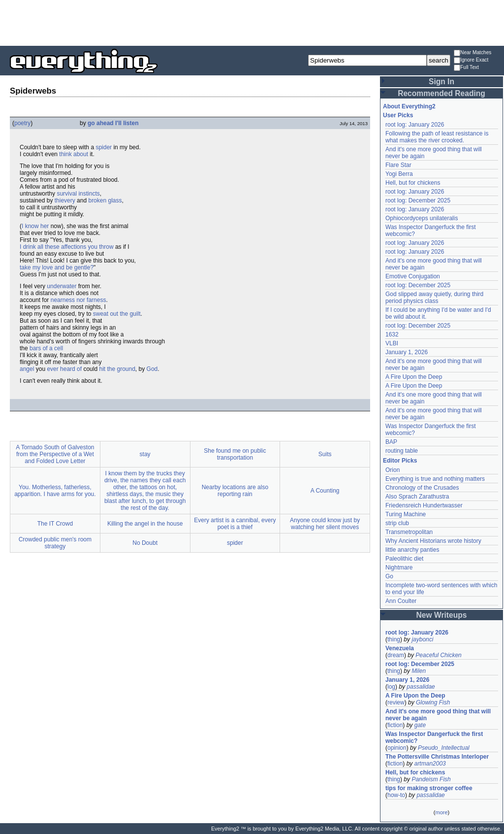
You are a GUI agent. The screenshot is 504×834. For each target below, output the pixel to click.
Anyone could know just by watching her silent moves (325, 524)
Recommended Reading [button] (441, 93)
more (441, 812)
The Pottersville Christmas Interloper (437, 757)
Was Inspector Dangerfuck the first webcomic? (434, 737)
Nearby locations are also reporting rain (235, 491)
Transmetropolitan (409, 532)
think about (74, 154)
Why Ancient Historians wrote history (433, 541)
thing (394, 639)
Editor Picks (400, 461)
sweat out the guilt (117, 314)
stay (145, 454)
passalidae (421, 687)
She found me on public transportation (235, 454)
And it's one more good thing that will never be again (438, 715)
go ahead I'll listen (113, 123)
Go (389, 576)
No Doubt (145, 543)
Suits (325, 454)
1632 (392, 334)
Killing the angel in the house (145, 524)
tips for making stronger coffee (429, 788)
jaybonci (422, 639)
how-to (396, 795)
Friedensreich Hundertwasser (424, 505)
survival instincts (78, 194)
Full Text (466, 68)
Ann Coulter (401, 601)
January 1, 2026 (407, 352)
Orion (393, 470)
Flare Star (398, 165)
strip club (397, 523)
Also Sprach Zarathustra (417, 497)
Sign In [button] (441, 82)
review (396, 702)
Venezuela (400, 648)
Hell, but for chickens (413, 183)
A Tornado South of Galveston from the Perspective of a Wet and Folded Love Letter (55, 454)
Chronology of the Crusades (422, 488)
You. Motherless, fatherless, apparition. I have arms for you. (55, 491)
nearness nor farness (79, 300)
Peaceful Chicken (438, 655)
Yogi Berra (399, 174)
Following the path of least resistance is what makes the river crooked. (437, 137)
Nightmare (399, 567)
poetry (22, 123)
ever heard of (64, 369)
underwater (62, 286)
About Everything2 (409, 106)
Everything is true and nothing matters (435, 479)
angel (27, 369)
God (152, 369)
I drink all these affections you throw (67, 247)
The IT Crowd (55, 524)
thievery (65, 200)
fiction (395, 725)
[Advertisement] (252, 22)
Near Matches (472, 53)
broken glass (105, 200)
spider (104, 147)
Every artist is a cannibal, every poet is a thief (235, 524)
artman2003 (430, 764)
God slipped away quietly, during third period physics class (434, 298)
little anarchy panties (412, 550)
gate (420, 725)
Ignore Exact (471, 60)
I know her (35, 226)
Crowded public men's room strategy (55, 543)
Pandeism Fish (431, 779)
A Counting (325, 491)
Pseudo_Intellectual (444, 748)
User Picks (398, 115)
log (391, 687)
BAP (391, 442)
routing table (402, 451)
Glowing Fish (433, 702)
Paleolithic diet (404, 559)
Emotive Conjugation (413, 276)
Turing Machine (406, 514)
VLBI (392, 343)
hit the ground (117, 369)
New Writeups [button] (442, 615)
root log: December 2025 (418, 200)
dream (396, 655)
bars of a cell (46, 348)
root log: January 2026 (415, 125)
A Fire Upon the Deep (414, 377)
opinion (397, 748)
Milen (419, 671)
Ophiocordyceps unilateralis (422, 218)
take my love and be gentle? (57, 267)
